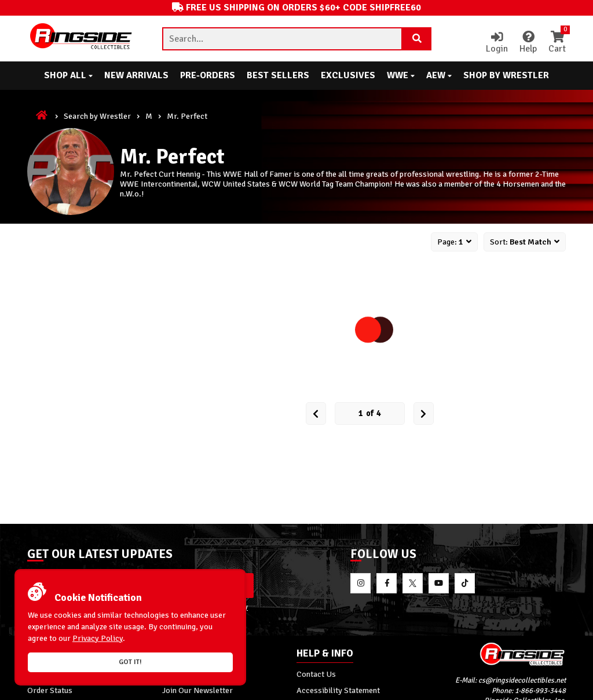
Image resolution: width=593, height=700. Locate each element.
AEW (439, 75)
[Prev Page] (316, 413)
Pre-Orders (208, 75)
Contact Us (316, 674)
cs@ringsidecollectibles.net (522, 680)
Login (497, 43)
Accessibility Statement (338, 690)
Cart (557, 43)
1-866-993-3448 (540, 691)
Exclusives (348, 75)
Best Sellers (278, 75)
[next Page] (424, 413)
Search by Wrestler (97, 116)
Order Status (50, 690)
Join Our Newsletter (197, 690)
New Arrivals (136, 75)
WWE (401, 75)
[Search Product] (417, 39)
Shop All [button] (68, 75)
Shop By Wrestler (506, 75)
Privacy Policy (98, 638)
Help (528, 43)
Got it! (130, 662)
